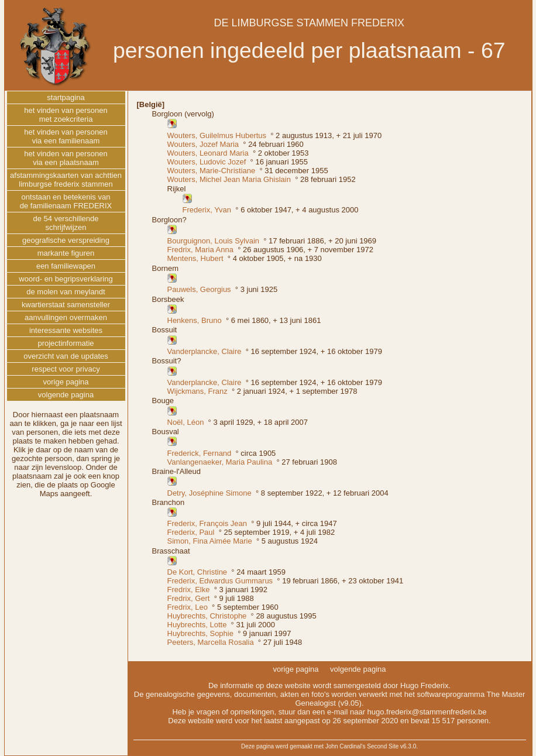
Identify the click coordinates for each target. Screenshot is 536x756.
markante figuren (66, 253)
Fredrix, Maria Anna (200, 250)
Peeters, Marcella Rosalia (211, 642)
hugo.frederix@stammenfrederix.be (427, 712)
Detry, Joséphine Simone (209, 493)
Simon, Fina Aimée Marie (210, 541)
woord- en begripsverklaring (66, 279)
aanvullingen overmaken (66, 317)
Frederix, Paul (191, 532)
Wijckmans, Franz (197, 391)
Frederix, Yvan (207, 210)
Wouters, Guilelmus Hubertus (217, 135)
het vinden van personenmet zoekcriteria (66, 115)
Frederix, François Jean (207, 523)
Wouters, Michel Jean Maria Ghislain (229, 179)
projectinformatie (66, 343)
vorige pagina (66, 382)
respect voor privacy (66, 369)
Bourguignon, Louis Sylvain (214, 241)
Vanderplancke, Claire (205, 351)
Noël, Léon (186, 422)
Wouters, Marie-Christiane (212, 171)
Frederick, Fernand (200, 453)
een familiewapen (66, 266)
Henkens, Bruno (195, 320)
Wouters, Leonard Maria (208, 153)
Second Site (383, 746)
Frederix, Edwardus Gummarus (220, 581)
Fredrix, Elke (189, 590)
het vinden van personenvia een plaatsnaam (66, 158)
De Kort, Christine (197, 572)
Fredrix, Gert (189, 598)
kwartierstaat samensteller (66, 305)
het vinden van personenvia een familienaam (66, 136)
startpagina (66, 97)
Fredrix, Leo (188, 607)
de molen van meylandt (66, 292)
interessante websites (66, 330)
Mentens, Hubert (195, 258)
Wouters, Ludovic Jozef (207, 162)
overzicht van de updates (66, 356)
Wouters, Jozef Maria (203, 144)
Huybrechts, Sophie (200, 633)
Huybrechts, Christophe (207, 616)
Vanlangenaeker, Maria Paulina (220, 462)
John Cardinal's (346, 746)
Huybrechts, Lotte (197, 625)
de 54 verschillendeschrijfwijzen (66, 223)
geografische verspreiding (66, 240)
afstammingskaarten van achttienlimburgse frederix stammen (66, 180)
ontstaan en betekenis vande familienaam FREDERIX (66, 201)
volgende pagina (66, 395)
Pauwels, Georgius (199, 289)
